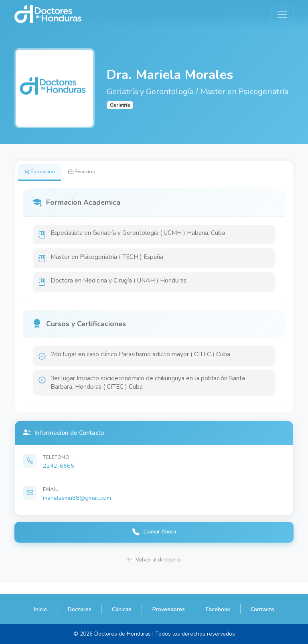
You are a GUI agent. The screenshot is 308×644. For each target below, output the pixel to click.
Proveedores (168, 609)
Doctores (79, 609)
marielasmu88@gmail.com (77, 507)
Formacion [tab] (42, 173)
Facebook (218, 609)
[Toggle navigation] (282, 14)
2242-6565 (59, 475)
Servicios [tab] (90, 173)
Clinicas (122, 609)
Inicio (40, 609)
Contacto (262, 609)
